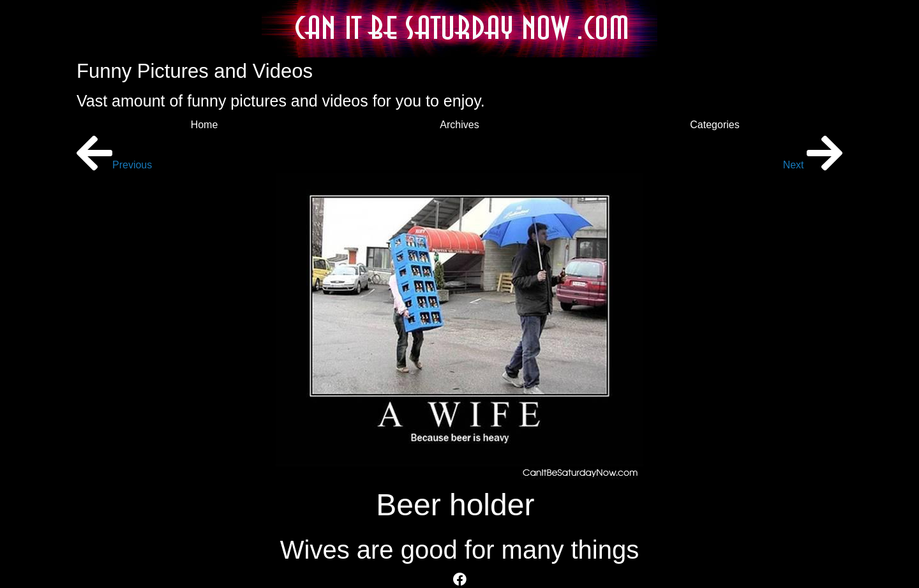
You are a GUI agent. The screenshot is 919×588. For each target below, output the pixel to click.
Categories (714, 125)
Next (813, 165)
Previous (114, 165)
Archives (459, 125)
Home (205, 125)
